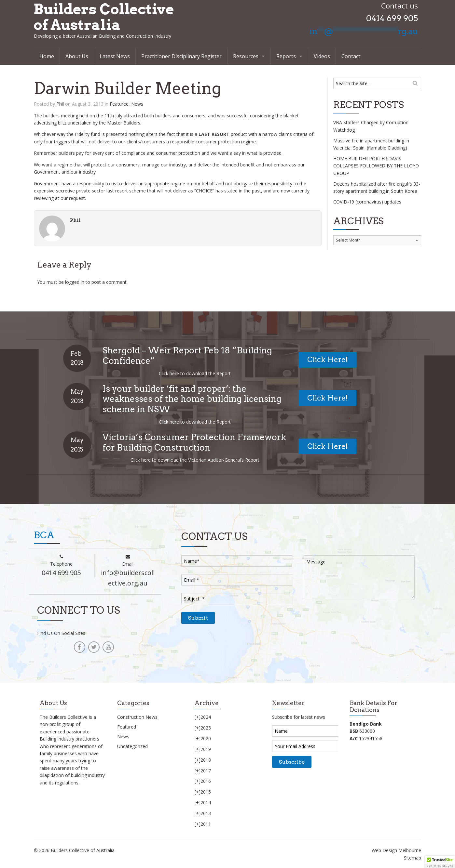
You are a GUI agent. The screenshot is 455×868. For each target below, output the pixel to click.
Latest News (115, 56)
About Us (77, 56)
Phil (60, 104)
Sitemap (413, 858)
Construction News (137, 717)
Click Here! (328, 360)
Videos (322, 56)
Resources (246, 56)
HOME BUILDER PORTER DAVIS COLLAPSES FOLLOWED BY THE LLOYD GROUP (376, 166)
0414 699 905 (392, 18)
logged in (75, 282)
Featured (119, 104)
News (137, 104)
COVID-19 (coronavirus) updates (367, 202)
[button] (440, 862)
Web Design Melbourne (396, 850)
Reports (286, 56)
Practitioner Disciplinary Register (181, 56)
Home (47, 56)
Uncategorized (132, 746)
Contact (351, 56)
